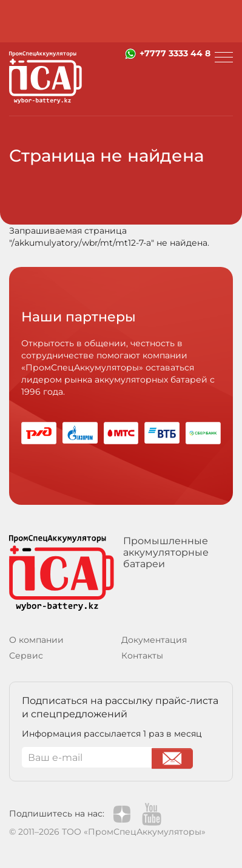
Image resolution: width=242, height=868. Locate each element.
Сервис (26, 656)
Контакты (142, 656)
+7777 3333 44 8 (175, 53)
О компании (36, 640)
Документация (154, 640)
